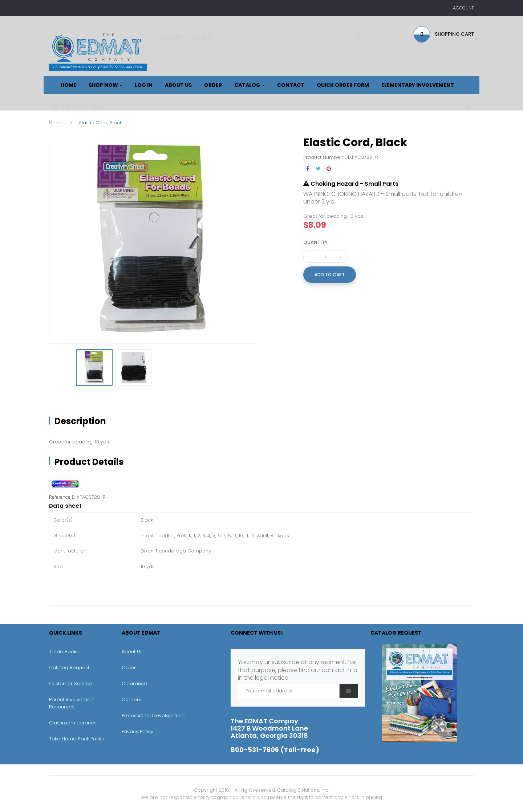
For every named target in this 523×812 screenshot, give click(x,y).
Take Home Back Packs (76, 739)
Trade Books (64, 652)
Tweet (318, 169)
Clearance (134, 684)
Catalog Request (69, 668)
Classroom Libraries (73, 723)
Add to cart (330, 275)
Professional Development (153, 715)
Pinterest (329, 169)
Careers (131, 700)
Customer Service (70, 684)
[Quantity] (325, 257)
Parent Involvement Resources (72, 703)
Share (308, 169)
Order (129, 668)
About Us (132, 652)
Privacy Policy (137, 731)
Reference (60, 497)
